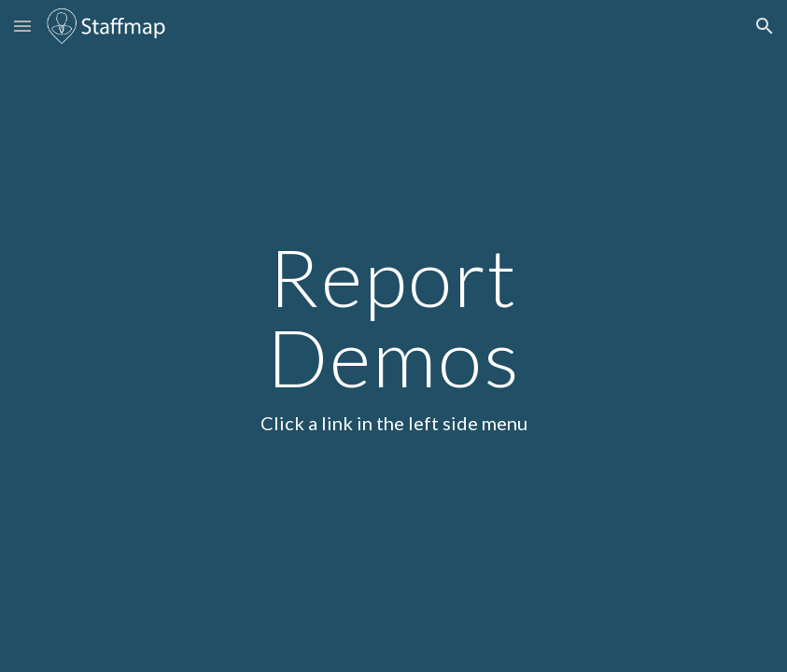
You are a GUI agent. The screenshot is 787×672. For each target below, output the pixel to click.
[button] (22, 26)
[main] (393, 336)
